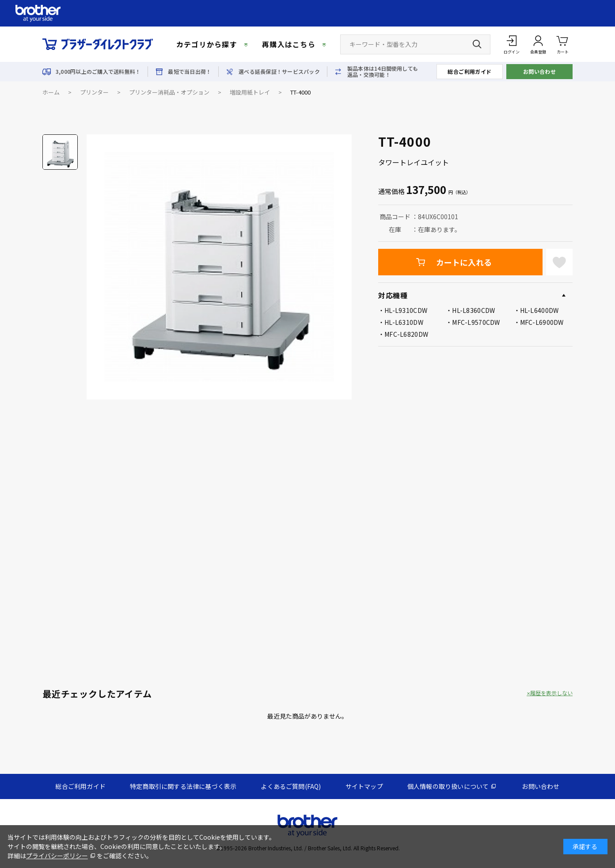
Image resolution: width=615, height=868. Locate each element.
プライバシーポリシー (57, 856)
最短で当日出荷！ (190, 72)
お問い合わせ (540, 71)
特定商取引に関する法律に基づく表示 (183, 786)
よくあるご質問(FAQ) (291, 786)
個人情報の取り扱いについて (448, 786)
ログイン (512, 52)
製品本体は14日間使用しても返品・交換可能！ (383, 72)
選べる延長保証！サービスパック (279, 72)
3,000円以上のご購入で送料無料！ (98, 72)
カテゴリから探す (207, 44)
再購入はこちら (289, 44)
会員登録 (538, 52)
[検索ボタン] (477, 44)
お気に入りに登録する (559, 262)
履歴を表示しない (551, 693)
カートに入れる (464, 262)
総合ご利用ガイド (470, 71)
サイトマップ (364, 786)
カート (563, 44)
